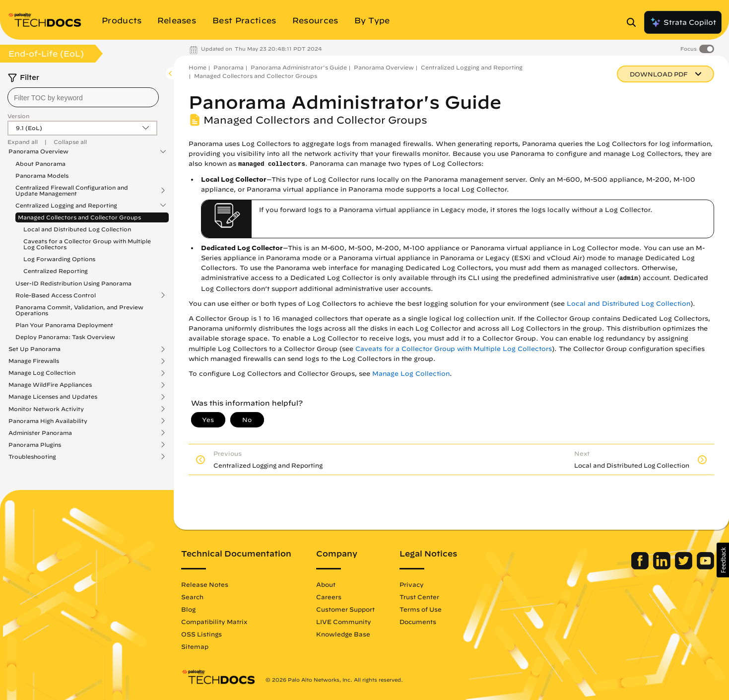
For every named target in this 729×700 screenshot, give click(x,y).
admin (629, 279)
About (326, 584)
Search (192, 597)
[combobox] (83, 97)
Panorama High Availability (48, 421)
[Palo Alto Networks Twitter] (685, 567)
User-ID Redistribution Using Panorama (73, 283)
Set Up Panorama (34, 349)
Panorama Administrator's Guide (299, 67)
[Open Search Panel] (634, 22)
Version (18, 116)
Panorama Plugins (35, 445)
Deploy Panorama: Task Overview (65, 337)
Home (198, 67)
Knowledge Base (343, 634)
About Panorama (40, 164)
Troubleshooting (32, 457)
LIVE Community (344, 622)
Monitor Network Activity (46, 409)
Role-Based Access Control (56, 295)
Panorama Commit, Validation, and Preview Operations (79, 310)
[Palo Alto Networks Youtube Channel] (705, 567)
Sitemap (195, 646)
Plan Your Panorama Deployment (64, 325)
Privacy (412, 584)
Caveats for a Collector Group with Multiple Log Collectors (87, 244)
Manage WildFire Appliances (50, 385)
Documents (418, 622)
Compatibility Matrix (214, 622)
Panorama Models (42, 175)
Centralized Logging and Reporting (66, 206)
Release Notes (205, 584)
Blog (188, 609)
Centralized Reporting (56, 271)
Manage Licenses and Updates (53, 397)
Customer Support (345, 609)
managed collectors (272, 164)
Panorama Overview (38, 151)
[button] (723, 560)
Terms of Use (421, 609)
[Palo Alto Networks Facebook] (641, 567)
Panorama (229, 67)
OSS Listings (201, 634)
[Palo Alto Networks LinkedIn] (663, 567)
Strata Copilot (683, 22)
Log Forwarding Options (59, 259)
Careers (329, 597)
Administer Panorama (40, 433)
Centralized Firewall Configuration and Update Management (72, 191)
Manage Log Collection (42, 373)
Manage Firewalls (34, 361)
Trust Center (419, 597)
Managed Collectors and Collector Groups (79, 217)
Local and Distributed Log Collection (77, 229)
